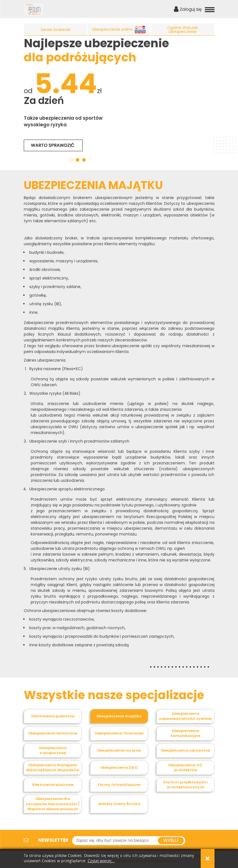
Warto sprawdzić (53, 145)
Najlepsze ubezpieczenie (96, 50)
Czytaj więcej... (101, 861)
